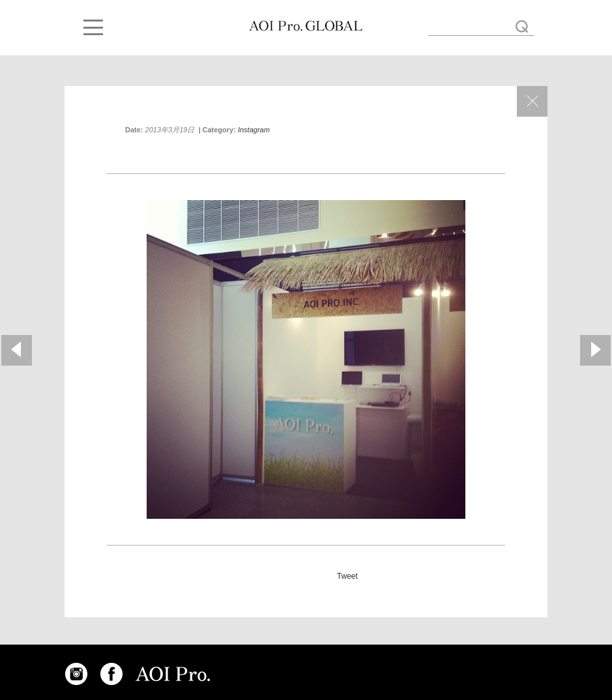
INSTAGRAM (76, 674)
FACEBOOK (111, 674)
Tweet (347, 576)
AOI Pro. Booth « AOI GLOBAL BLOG (306, 26)
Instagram (254, 130)
